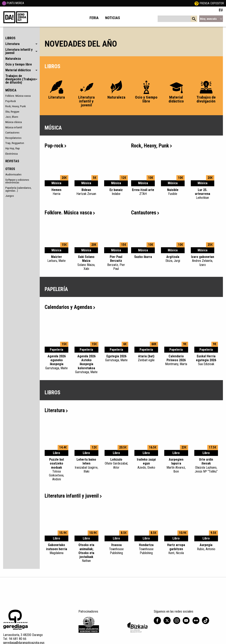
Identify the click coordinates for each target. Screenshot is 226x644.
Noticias (113, 18)
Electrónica (12, 154)
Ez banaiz (116, 192)
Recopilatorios (13, 138)
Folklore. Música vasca (18, 96)
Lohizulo (116, 463)
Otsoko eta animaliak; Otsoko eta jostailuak (86, 553)
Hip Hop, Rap (13, 148)
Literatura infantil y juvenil (73, 496)
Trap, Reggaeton (15, 143)
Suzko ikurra (143, 257)
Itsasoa (116, 549)
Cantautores (12, 132)
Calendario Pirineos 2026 (176, 360)
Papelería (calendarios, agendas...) (18, 189)
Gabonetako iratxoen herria (56, 549)
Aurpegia (206, 547)
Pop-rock (55, 146)
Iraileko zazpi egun (146, 463)
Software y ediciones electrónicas (17, 181)
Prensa (205, 3)
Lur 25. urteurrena (203, 194)
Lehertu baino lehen (86, 465)
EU (221, 10)
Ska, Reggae (12, 112)
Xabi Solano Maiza (86, 263)
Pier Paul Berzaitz (116, 263)
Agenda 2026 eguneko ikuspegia (56, 362)
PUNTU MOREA (13, 3)
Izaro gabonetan (203, 261)
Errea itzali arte (143, 192)
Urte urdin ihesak (206, 465)
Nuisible (173, 192)
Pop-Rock (11, 101)
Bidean (86, 192)
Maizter (56, 259)
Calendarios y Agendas (70, 307)
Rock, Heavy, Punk (16, 106)
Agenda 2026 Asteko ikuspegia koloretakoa (86, 364)
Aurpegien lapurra (176, 465)
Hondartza (146, 549)
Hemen (56, 192)
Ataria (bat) (146, 358)
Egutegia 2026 (116, 358)
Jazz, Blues (12, 117)
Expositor (217, 3)
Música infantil (14, 127)
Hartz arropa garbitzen (176, 549)
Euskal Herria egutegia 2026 (206, 360)
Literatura (56, 410)
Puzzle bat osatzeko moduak (56, 469)
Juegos (10, 196)
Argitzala (173, 259)
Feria (94, 18)
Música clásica (14, 122)
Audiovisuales (13, 174)
